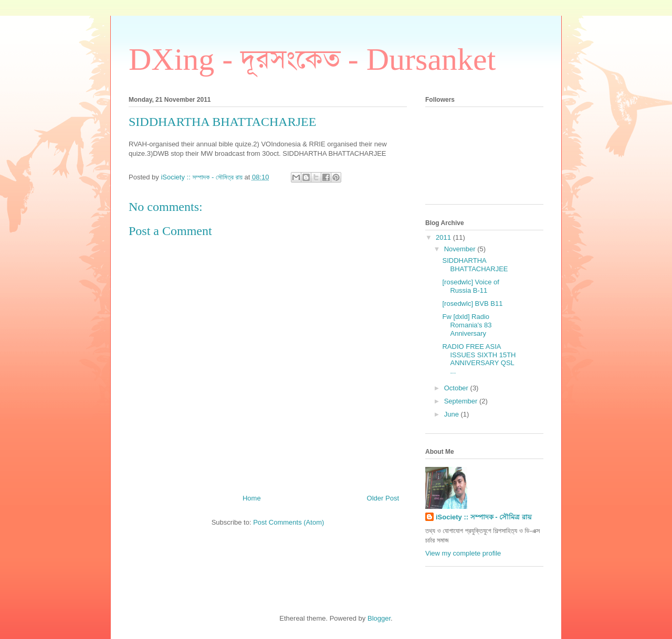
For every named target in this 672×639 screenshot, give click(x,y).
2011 (444, 237)
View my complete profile (463, 553)
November (461, 249)
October (457, 388)
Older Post (383, 498)
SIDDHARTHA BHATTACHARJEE (475, 265)
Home (252, 498)
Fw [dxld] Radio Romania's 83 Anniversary (467, 325)
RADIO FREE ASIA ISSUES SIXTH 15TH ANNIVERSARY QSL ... (479, 359)
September (462, 401)
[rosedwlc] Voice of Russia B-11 (470, 286)
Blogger (379, 618)
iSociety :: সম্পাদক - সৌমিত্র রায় (484, 517)
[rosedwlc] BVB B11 (472, 303)
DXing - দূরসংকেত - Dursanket (312, 59)
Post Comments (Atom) (288, 522)
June (453, 414)
